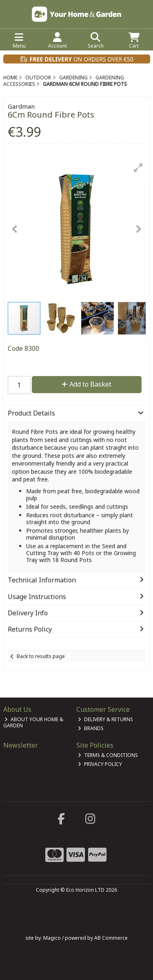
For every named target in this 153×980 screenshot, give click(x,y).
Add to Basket (86, 384)
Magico (52, 938)
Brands (91, 728)
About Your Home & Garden (33, 722)
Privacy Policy (100, 764)
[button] (138, 168)
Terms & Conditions (108, 755)
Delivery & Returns (105, 719)
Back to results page (41, 656)
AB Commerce (111, 938)
